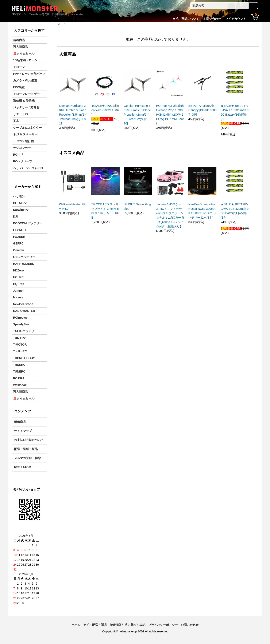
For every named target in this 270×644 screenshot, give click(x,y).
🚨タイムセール (24, 53)
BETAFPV (20, 203)
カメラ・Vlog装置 (25, 80)
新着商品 (19, 40)
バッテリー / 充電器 (26, 107)
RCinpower (21, 318)
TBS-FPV (19, 338)
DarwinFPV (21, 210)
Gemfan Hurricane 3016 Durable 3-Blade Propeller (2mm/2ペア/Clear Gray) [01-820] (137, 115)
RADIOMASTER (24, 311)
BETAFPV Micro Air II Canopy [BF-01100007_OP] (202, 110)
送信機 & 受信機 (24, 101)
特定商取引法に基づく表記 (128, 625)
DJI (15, 216)
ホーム (62, 24)
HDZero (18, 270)
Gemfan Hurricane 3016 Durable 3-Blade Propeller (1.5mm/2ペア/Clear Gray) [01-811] (73, 115)
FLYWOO (19, 230)
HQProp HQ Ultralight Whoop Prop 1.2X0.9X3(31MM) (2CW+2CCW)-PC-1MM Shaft (170, 115)
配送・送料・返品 (26, 449)
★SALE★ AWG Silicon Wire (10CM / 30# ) (105, 110)
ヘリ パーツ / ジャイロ (28, 168)
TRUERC (19, 365)
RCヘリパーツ (23, 161)
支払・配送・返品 (95, 625)
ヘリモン (19, 196)
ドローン (19, 67)
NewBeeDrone (23, 304)
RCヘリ (18, 155)
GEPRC (18, 243)
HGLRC (18, 277)
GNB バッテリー (24, 257)
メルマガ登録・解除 (27, 458)
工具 (16, 121)
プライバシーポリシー (163, 625)
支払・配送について (186, 19)
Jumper (18, 291)
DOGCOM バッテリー (28, 223)
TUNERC (19, 371)
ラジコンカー (22, 148)
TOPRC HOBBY (24, 358)
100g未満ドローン (25, 60)
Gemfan (19, 250)
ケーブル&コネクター (27, 128)
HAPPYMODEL (24, 264)
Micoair (18, 297)
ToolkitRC (20, 351)
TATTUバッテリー (25, 331)
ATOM (27, 467)
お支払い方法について (29, 440)
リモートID (20, 114)
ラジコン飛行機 (23, 141)
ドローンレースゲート (28, 94)
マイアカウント (236, 19)
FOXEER (19, 237)
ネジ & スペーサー (25, 134)
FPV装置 (19, 87)
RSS (17, 467)
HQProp (19, 284)
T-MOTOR (20, 345)
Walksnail (20, 385)
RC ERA (19, 378)
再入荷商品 (20, 47)
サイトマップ (23, 431)
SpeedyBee (21, 324)
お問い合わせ (212, 19)
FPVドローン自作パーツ (29, 74)
